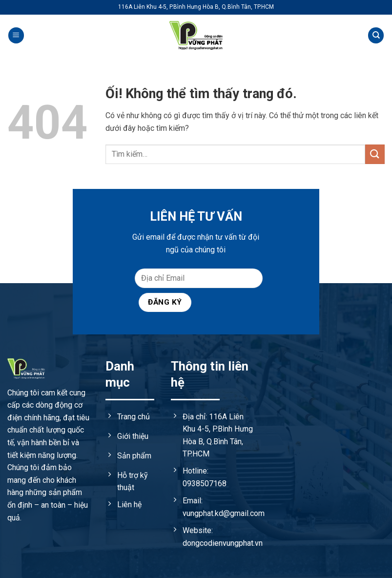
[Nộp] (375, 154)
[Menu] (16, 35)
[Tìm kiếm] (376, 35)
